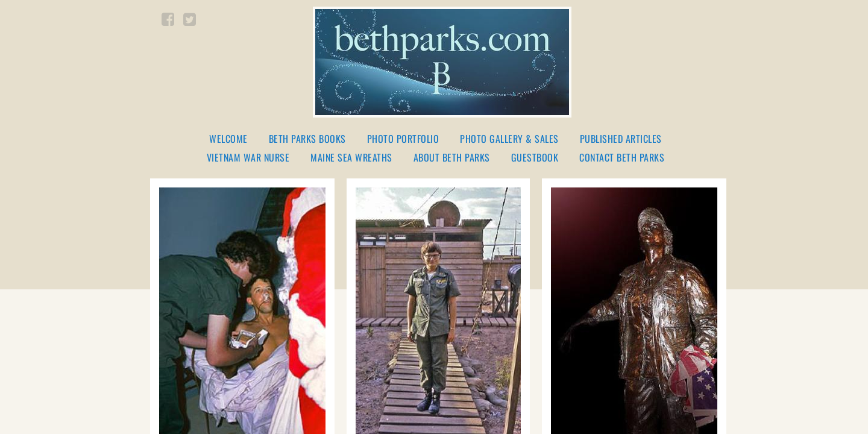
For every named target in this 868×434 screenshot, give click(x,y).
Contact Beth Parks (622, 158)
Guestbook (535, 158)
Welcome (228, 139)
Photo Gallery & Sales (509, 139)
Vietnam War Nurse (248, 158)
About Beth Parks (452, 158)
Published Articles (621, 139)
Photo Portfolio (403, 139)
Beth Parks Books (307, 139)
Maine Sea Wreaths (351, 158)
